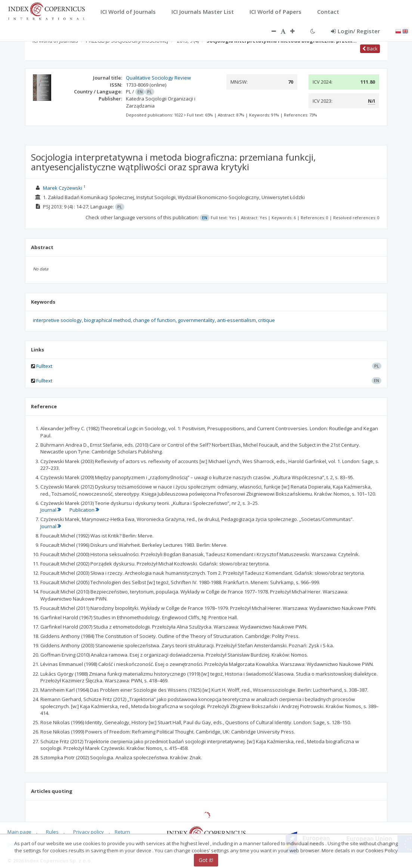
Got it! (206, 860)
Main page (19, 832)
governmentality (196, 320)
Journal (51, 510)
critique (267, 320)
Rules (52, 832)
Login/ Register (355, 31)
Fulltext (44, 366)
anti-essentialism (236, 320)
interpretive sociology (57, 320)
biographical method (107, 320)
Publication (84, 510)
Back (370, 49)
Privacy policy (89, 832)
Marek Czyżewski (63, 188)
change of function (154, 320)
